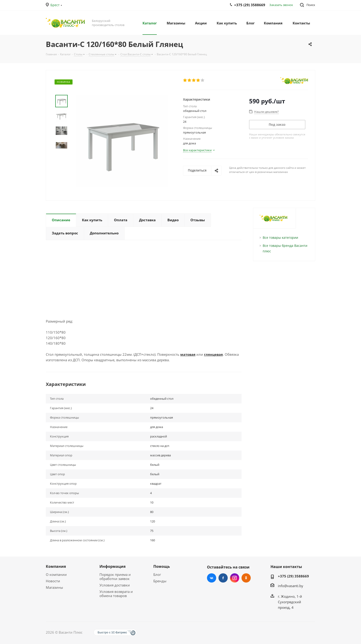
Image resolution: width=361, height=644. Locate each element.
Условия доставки (115, 585)
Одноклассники (246, 578)
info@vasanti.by (291, 586)
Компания (56, 566)
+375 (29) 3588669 (293, 576)
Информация (112, 566)
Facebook (223, 578)
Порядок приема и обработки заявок (115, 577)
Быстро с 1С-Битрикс (112, 632)
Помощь (162, 566)
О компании (56, 574)
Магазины (54, 587)
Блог (157, 574)
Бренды (160, 581)
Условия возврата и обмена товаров (116, 594)
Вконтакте (212, 578)
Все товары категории (280, 237)
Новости (53, 581)
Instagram (235, 578)
